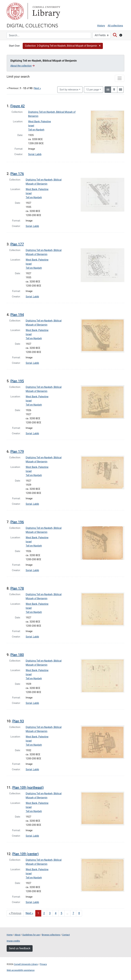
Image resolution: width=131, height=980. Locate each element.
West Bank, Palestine (40, 122)
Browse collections (51, 935)
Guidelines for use (31, 935)
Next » (38, 88)
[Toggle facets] (120, 78)
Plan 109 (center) (25, 854)
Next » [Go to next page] (29, 913)
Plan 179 (17, 452)
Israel (31, 126)
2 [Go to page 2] (44, 913)
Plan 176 (17, 174)
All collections (115, 26)
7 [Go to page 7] (73, 913)
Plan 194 (17, 315)
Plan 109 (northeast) (28, 788)
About (17, 935)
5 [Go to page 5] (61, 913)
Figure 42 (18, 106)
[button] (63, 46)
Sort (69, 90)
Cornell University (15, 11)
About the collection (22, 66)
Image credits (13, 941)
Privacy (43, 964)
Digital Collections (32, 25)
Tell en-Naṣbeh (36, 130)
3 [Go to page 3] (50, 913)
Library (46, 11)
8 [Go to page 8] (79, 913)
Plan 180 (17, 655)
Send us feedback (20, 948)
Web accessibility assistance (21, 970)
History (101, 26)
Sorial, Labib (35, 154)
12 (93, 89)
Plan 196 (17, 522)
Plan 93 (18, 721)
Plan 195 (17, 381)
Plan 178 (17, 588)
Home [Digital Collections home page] (10, 935)
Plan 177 (17, 244)
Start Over (14, 46)
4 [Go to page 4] (56, 913)
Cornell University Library (26, 964)
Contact (66, 935)
